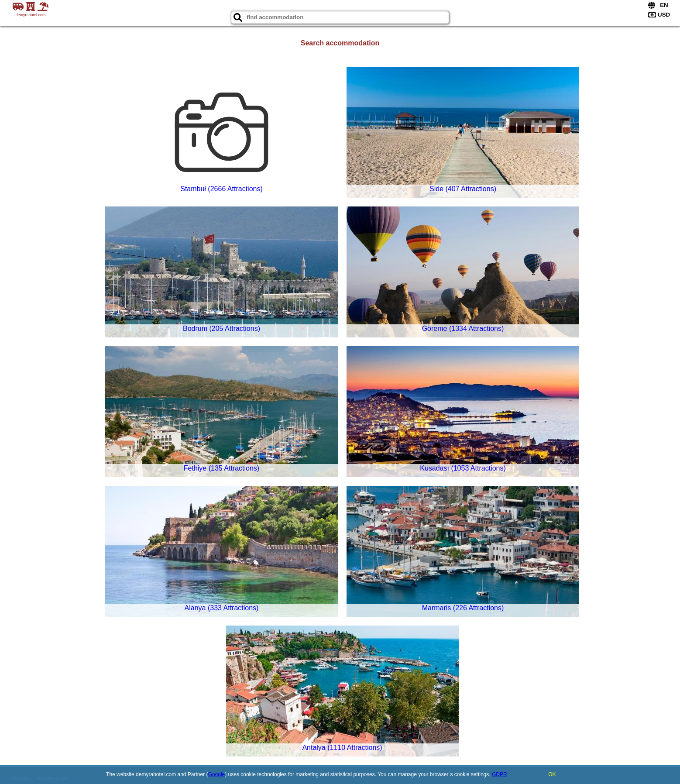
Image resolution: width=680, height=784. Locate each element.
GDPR (500, 774)
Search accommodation (340, 43)
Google (217, 774)
